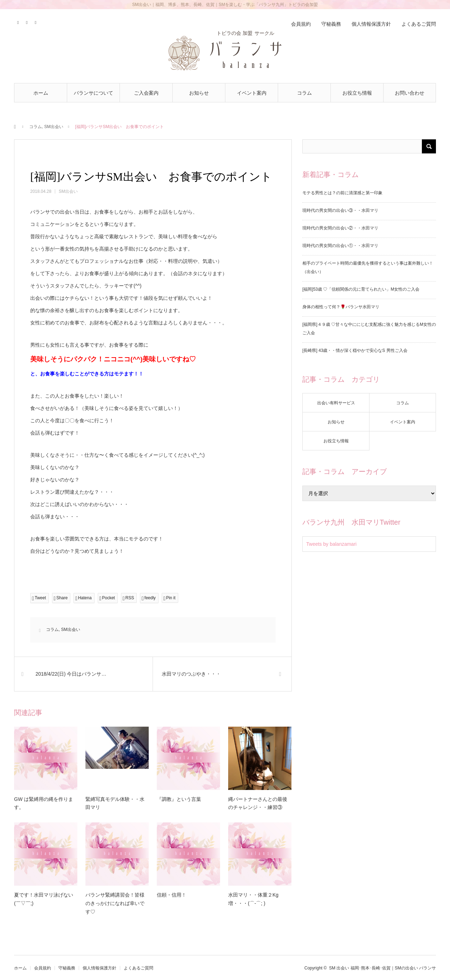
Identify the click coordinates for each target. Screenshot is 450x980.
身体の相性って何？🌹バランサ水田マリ (341, 307)
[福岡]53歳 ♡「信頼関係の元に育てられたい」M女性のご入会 (361, 289)
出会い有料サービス (336, 403)
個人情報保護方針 (371, 24)
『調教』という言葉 (179, 799)
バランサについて (94, 93)
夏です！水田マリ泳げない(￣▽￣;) (44, 899)
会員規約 (301, 24)
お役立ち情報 (357, 93)
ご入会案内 (146, 93)
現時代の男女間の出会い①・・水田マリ (340, 246)
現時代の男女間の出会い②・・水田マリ (340, 228)
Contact (27, 21)
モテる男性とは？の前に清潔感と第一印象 (342, 193)
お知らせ (199, 93)
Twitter (18, 21)
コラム (304, 93)
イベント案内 (252, 93)
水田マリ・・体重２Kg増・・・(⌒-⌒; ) (253, 899)
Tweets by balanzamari (331, 544)
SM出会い (54, 127)
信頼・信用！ (172, 895)
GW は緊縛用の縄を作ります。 (44, 803)
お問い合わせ (410, 93)
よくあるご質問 (419, 24)
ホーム (41, 93)
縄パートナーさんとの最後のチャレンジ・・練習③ (258, 803)
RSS (36, 21)
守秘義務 (331, 24)
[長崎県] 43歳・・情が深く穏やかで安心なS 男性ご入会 (355, 350)
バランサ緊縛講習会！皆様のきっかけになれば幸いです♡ (115, 903)
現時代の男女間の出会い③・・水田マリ (340, 210)
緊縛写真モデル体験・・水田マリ (115, 803)
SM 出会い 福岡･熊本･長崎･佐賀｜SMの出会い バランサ (382, 968)
